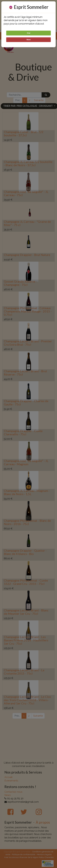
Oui (29, 33)
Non (29, 40)
